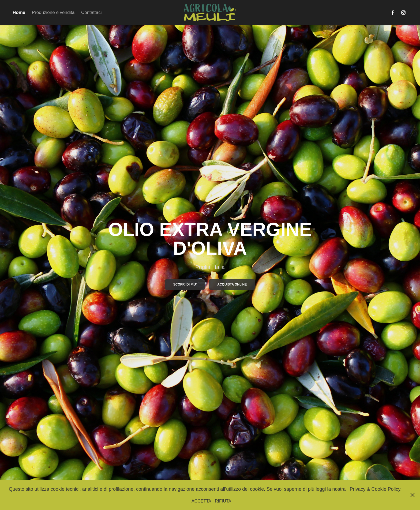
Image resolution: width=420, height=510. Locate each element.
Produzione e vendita (53, 12)
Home (19, 12)
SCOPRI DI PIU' (185, 284)
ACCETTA (201, 501)
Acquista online (232, 284)
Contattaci (91, 12)
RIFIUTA (223, 501)
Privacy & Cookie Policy (375, 489)
